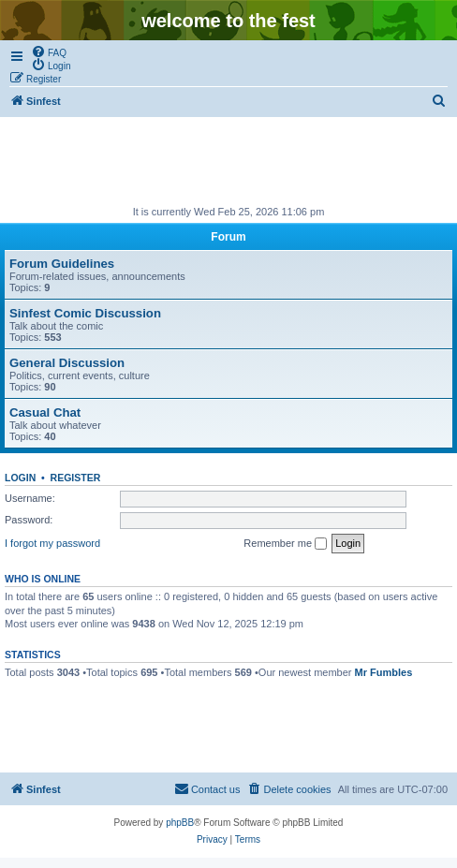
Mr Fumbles (384, 672)
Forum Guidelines (62, 264)
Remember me (285, 544)
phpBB (180, 823)
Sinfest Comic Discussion (85, 313)
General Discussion (67, 363)
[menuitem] (49, 51)
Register (76, 478)
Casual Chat (45, 412)
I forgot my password (52, 543)
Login (20, 478)
